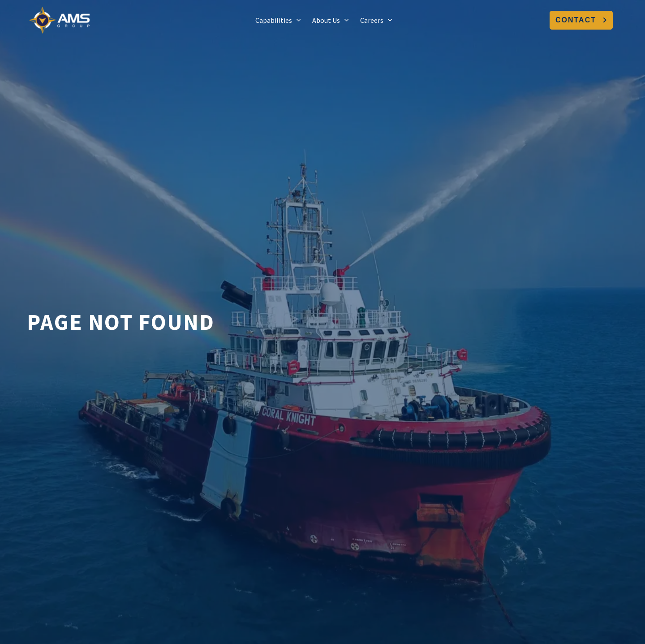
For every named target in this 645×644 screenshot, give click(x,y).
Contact (581, 20)
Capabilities (274, 20)
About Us (326, 20)
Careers (372, 20)
